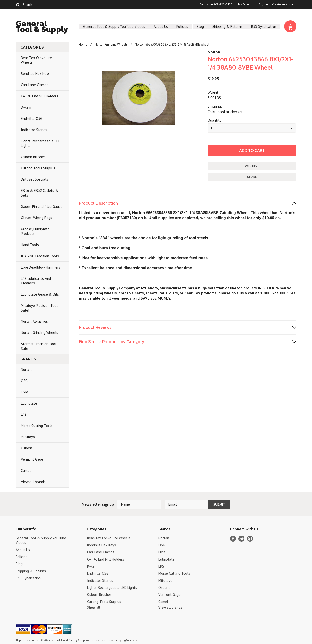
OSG (24, 381)
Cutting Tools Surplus (38, 168)
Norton (26, 369)
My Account (246, 4)
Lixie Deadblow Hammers (41, 267)
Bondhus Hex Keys (35, 74)
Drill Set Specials (34, 179)
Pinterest (250, 539)
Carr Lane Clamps (35, 85)
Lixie (24, 392)
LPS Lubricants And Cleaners (36, 281)
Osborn (27, 448)
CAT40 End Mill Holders (39, 96)
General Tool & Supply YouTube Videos (114, 26)
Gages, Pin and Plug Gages (42, 206)
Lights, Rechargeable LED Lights (41, 143)
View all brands (33, 482)
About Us (161, 26)
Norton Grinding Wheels (39, 333)
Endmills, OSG (32, 119)
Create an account (284, 4)
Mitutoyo (28, 437)
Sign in (263, 4)
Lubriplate (29, 403)
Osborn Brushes (33, 157)
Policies (182, 26)
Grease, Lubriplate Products (35, 231)
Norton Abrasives (34, 321)
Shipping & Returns (227, 26)
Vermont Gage (32, 459)
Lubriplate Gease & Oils (40, 294)
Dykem (26, 107)
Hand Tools (30, 245)
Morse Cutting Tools (37, 426)
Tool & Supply (42, 27)
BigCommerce (130, 640)
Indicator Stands (34, 130)
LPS (24, 414)
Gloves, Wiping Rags (37, 218)
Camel (26, 471)
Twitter (241, 539)
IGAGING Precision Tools (40, 256)
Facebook (233, 539)
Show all (94, 607)
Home (83, 45)
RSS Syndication (264, 26)
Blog (200, 26)
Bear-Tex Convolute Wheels (36, 60)
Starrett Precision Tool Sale (39, 346)
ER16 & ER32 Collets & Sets (39, 193)
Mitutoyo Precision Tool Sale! (39, 308)
